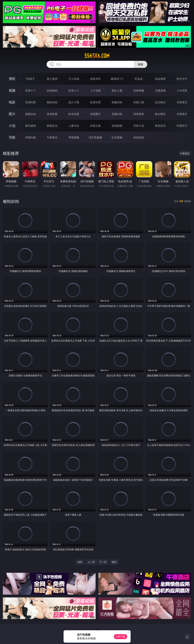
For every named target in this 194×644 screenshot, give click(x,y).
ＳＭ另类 (182, 90)
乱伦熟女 (160, 102)
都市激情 (31, 126)
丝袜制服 (139, 90)
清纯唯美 (139, 114)
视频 (12, 90)
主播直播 (160, 90)
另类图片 (182, 114)
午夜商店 (52, 137)
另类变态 (182, 102)
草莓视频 (74, 137)
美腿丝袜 (117, 114)
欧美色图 (74, 114)
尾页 (114, 562)
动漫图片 (95, 114)
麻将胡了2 (117, 79)
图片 (12, 114)
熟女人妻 (117, 90)
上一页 (91, 562)
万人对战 (74, 79)
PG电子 (30, 79)
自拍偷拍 (52, 90)
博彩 (12, 79)
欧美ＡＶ (74, 90)
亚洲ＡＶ (31, 90)
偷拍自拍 (52, 102)
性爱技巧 (182, 126)
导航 (12, 137)
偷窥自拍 (31, 114)
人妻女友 (74, 126)
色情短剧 (139, 137)
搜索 (141, 64)
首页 (80, 562)
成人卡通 (74, 102)
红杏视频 (117, 137)
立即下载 (121, 637)
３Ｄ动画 (95, 90)
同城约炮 (31, 137)
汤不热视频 (95, 137)
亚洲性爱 (31, 102)
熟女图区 (160, 114)
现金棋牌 (160, 79)
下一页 (103, 562)
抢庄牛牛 (182, 79)
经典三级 (139, 102)
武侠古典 (95, 126)
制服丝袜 (117, 102)
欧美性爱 (95, 102)
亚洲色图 (52, 114)
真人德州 (52, 79)
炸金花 (139, 79)
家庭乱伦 (52, 126)
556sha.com (97, 56)
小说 (12, 126)
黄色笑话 (160, 126)
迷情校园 (117, 126)
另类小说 (139, 126)
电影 (12, 102)
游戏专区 (95, 79)
